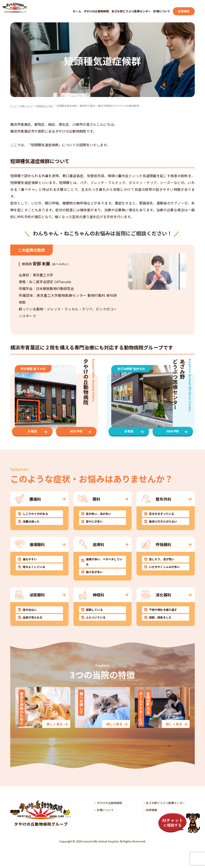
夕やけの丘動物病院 (96, 11)
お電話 (32, 441)
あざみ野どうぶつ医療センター (131, 11)
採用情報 (184, 11)
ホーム (77, 11)
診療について (162, 11)
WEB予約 (76, 441)
